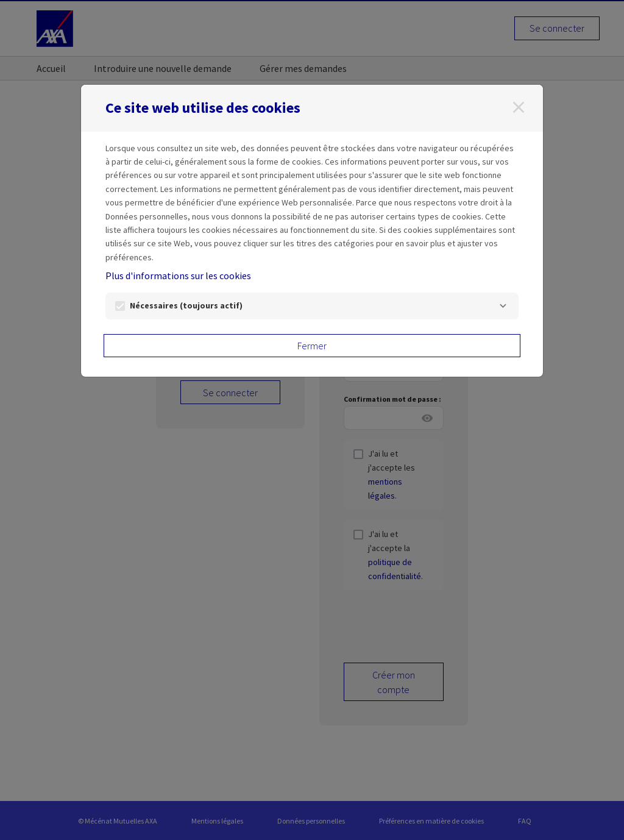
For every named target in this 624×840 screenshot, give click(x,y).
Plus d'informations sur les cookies (178, 276)
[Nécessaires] (503, 306)
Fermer (312, 346)
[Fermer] (519, 107)
